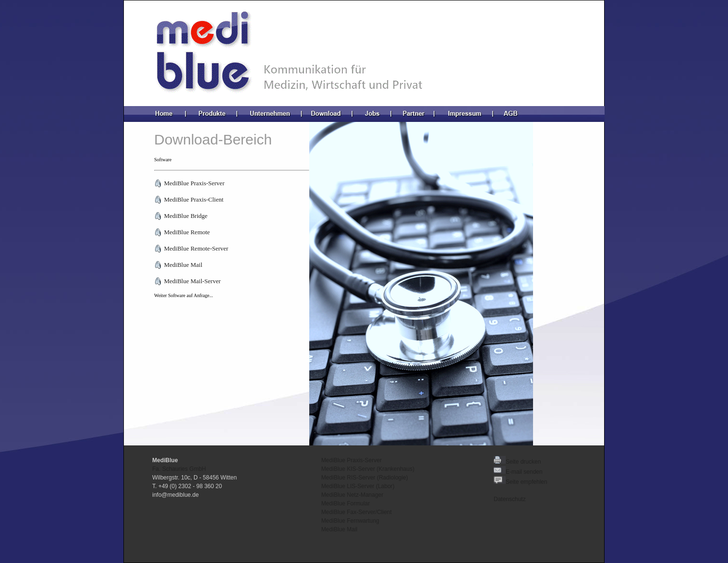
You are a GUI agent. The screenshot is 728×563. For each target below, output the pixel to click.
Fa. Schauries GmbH (179, 469)
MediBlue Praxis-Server (352, 460)
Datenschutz (510, 499)
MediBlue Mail (339, 529)
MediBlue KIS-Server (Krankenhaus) (368, 469)
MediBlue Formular (346, 503)
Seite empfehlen (521, 482)
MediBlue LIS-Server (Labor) (358, 486)
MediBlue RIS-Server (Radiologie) (365, 478)
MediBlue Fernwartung (350, 521)
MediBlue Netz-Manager (352, 495)
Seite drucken (517, 462)
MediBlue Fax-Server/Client (357, 512)
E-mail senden (524, 472)
